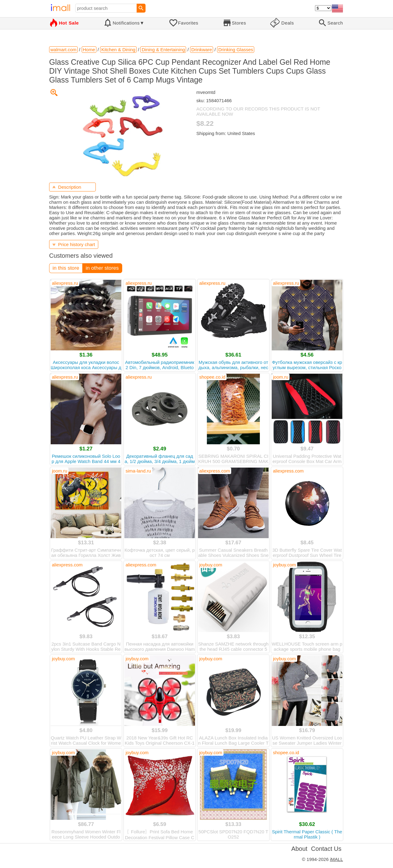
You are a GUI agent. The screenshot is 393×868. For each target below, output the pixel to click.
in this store (66, 268)
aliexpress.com (215, 471)
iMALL (336, 859)
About (299, 849)
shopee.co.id (212, 377)
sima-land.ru (138, 471)
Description (67, 187)
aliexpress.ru (65, 283)
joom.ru (281, 377)
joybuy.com (211, 565)
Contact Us (326, 849)
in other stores (102, 268)
